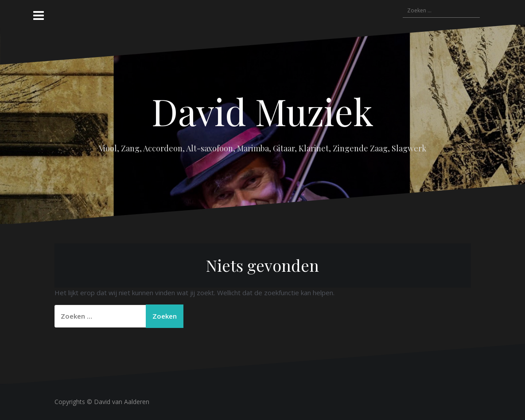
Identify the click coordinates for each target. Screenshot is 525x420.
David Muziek (262, 111)
